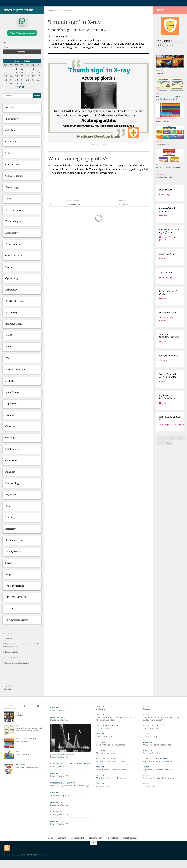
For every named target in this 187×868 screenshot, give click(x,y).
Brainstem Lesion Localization (17, 664)
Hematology (164, 196)
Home (51, 852)
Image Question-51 (59, 829)
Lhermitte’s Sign (11, 659)
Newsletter (113, 852)
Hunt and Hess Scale (164, 178)
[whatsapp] (22, 22)
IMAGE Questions (57, 709)
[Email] (22, 48)
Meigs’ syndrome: (168, 255)
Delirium (9, 640)
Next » (169, 444)
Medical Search (78, 852)
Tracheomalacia (11, 653)
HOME (161, 12)
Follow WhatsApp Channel (22, 34)
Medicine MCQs (170, 120)
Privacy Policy (95, 852)
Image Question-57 (59, 721)
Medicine (160, 72)
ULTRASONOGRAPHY (82, 778)
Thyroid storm (166, 274)
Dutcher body (166, 191)
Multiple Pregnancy (169, 357)
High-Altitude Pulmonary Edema (112, 763)
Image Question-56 (59, 771)
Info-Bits (53, 12)
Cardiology (164, 426)
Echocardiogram (177, 426)
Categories (7, 687)
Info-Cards (66, 12)
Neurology (161, 166)
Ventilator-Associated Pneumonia (112, 779)
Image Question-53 (59, 790)
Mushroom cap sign (60, 810)
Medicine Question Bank (19, 12)
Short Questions (130, 852)
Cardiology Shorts (105, 760)
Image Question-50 (59, 838)
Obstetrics (164, 362)
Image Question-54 (59, 781)
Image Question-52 (59, 819)
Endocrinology (166, 279)
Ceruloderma (103, 788)
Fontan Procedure (168, 314)
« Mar (21, 88)
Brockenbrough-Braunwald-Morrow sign (70, 800)
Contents (62, 852)
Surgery (163, 343)
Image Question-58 (59, 712)
